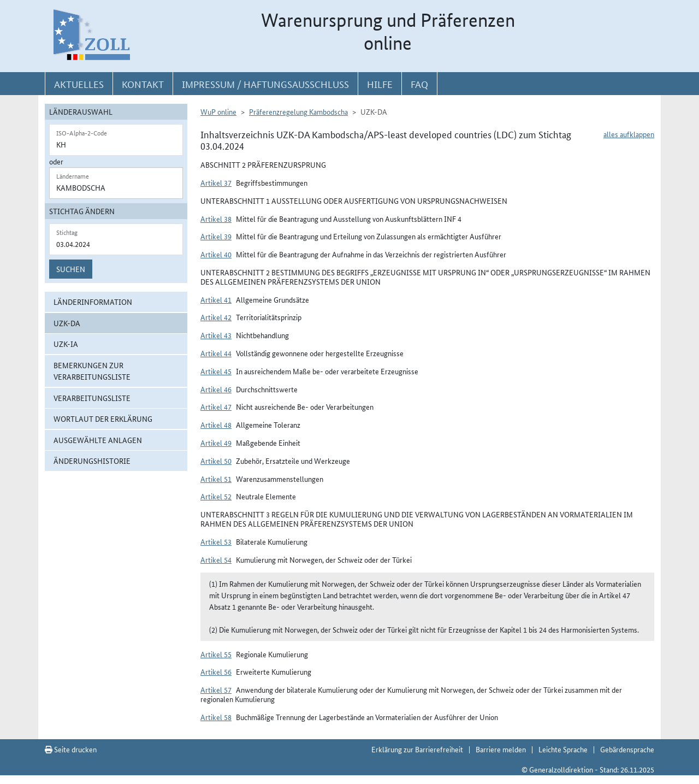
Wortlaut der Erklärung (103, 418)
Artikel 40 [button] (216, 254)
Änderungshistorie (92, 461)
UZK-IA (66, 344)
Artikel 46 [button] (216, 389)
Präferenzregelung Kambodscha (298, 111)
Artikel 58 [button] (216, 717)
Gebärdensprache (627, 749)
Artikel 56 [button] (216, 671)
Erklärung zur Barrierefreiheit (417, 749)
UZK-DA (67, 323)
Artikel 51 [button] (216, 479)
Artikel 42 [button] (216, 317)
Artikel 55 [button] (216, 654)
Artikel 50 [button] (216, 461)
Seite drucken (71, 749)
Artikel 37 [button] (216, 182)
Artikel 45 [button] (216, 371)
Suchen (71, 269)
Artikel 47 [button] (216, 406)
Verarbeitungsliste (92, 398)
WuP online (218, 111)
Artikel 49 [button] (216, 443)
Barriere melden (501, 749)
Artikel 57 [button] (216, 689)
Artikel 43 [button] (216, 335)
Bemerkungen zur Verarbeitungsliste (92, 371)
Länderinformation (93, 302)
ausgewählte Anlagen (98, 440)
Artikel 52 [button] (216, 496)
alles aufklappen (629, 134)
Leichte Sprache (563, 749)
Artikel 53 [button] (216, 541)
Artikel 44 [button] (216, 353)
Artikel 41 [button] (216, 299)
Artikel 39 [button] (216, 236)
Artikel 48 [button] (216, 425)
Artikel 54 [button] (216, 559)
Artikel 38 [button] (216, 219)
